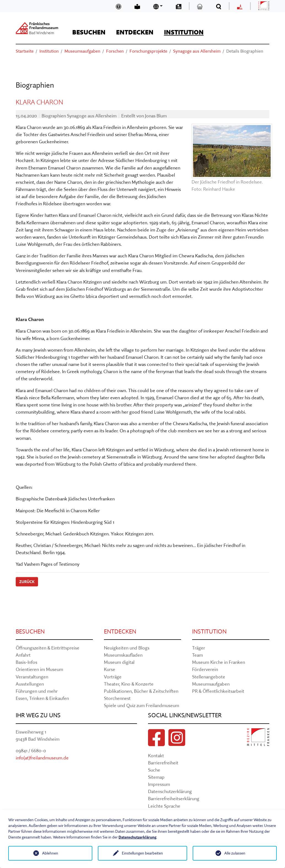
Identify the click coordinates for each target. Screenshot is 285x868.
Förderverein (205, 669)
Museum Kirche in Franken (219, 662)
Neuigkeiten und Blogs (127, 648)
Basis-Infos (26, 662)
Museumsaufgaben (211, 684)
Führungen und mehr (37, 691)
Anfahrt (23, 655)
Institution (209, 631)
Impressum (159, 784)
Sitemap (156, 777)
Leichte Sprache (164, 806)
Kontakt (156, 755)
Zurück (27, 582)
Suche (154, 770)
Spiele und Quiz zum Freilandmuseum (142, 705)
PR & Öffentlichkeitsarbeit (218, 691)
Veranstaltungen (32, 677)
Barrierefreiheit (163, 763)
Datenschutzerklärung (170, 791)
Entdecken (120, 631)
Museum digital (119, 662)
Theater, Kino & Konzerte (129, 684)
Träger (199, 648)
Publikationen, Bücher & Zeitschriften (141, 691)
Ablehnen (50, 853)
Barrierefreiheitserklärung (174, 798)
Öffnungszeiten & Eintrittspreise (48, 648)
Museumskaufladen (123, 655)
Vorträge (113, 677)
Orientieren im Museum (39, 669)
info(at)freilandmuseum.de (42, 758)
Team (197, 655)
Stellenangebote (209, 677)
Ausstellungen (30, 684)
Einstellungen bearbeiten (142, 853)
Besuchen (30, 631)
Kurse (110, 669)
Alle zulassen (235, 853)
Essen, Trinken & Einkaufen (42, 698)
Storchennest (117, 698)
